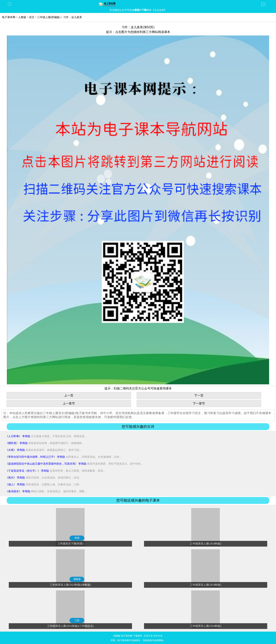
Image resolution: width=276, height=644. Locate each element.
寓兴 (11, 478)
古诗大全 (148, 636)
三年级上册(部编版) (49, 17)
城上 (11, 485)
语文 (32, 17)
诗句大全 (158, 636)
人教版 (22, 17)
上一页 (69, 395)
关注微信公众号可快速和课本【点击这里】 (138, 10)
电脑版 (117, 636)
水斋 (11, 450)
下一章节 (199, 404)
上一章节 (69, 404)
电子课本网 (9, 17)
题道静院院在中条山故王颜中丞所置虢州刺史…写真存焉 (42, 464)
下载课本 (138, 636)
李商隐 (26, 436)
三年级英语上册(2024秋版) (206, 544)
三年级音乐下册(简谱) (70, 544)
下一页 (199, 395)
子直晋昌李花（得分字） (23, 471)
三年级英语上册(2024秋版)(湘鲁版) (70, 585)
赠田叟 (12, 443)
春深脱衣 (14, 491)
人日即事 (14, 436)
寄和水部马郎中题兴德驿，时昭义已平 (31, 457)
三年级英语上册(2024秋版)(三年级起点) (70, 626)
